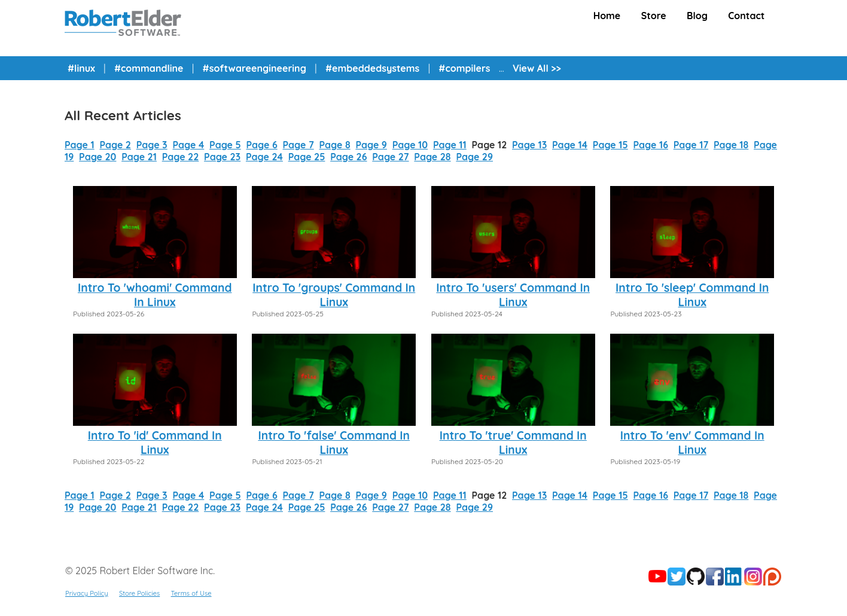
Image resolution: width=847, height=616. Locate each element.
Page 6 (261, 145)
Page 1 (80, 145)
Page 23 (222, 157)
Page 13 (529, 145)
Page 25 (307, 157)
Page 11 (450, 145)
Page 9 (371, 145)
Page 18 (731, 145)
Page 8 (334, 145)
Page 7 (298, 145)
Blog (697, 16)
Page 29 (474, 157)
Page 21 (139, 157)
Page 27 (390, 157)
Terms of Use (191, 593)
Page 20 (98, 157)
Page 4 (188, 145)
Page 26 (348, 157)
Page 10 (410, 145)
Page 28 (432, 157)
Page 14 (570, 145)
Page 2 (115, 145)
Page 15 (610, 145)
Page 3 (152, 145)
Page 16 (651, 145)
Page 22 (181, 157)
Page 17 (691, 145)
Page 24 (264, 157)
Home (607, 16)
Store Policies (139, 593)
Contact (746, 16)
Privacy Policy (87, 593)
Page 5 (225, 145)
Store (654, 16)
